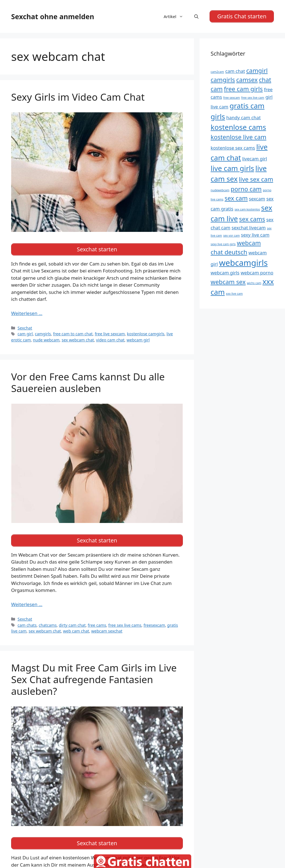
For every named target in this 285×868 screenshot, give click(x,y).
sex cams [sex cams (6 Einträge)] (252, 219)
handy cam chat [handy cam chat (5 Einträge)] (244, 117)
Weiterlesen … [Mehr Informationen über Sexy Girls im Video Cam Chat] (27, 313)
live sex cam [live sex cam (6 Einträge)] (256, 179)
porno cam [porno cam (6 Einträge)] (246, 189)
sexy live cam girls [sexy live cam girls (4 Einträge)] (223, 244)
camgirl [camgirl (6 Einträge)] (257, 70)
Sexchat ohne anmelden (53, 16)
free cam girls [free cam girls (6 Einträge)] (243, 89)
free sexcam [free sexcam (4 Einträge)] (232, 98)
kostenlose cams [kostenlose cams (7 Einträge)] (238, 127)
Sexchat (25, 328)
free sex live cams (125, 625)
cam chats (27, 625)
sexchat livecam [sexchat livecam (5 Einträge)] (249, 228)
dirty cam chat (72, 625)
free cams (97, 625)
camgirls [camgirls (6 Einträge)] (223, 80)
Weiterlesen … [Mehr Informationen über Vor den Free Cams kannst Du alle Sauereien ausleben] (27, 604)
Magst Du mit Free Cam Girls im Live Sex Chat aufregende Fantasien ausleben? (94, 679)
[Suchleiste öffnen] (196, 16)
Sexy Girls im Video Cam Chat (78, 97)
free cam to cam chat (73, 334)
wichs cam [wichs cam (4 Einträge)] (254, 283)
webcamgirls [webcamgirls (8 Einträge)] (243, 263)
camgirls (43, 334)
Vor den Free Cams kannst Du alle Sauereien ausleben (88, 382)
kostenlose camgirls (146, 334)
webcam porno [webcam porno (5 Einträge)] (257, 273)
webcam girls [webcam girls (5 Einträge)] (225, 273)
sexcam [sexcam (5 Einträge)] (257, 199)
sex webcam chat (78, 340)
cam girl (25, 334)
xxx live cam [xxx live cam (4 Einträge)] (234, 294)
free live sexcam (110, 334)
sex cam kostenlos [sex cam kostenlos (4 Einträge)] (247, 209)
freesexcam (154, 625)
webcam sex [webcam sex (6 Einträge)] (228, 282)
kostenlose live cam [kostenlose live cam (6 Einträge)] (239, 137)
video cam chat (110, 340)
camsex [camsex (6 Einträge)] (247, 80)
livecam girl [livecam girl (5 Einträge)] (255, 159)
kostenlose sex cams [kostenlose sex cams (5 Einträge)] (233, 148)
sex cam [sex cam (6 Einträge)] (236, 198)
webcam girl (138, 340)
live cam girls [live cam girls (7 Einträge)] (232, 168)
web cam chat (76, 631)
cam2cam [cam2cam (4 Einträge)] (217, 72)
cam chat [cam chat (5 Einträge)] (235, 71)
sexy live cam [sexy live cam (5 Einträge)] (255, 235)
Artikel (176, 16)
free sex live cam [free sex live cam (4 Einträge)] (253, 98)
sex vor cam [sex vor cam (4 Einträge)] (231, 235)
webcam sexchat (107, 631)
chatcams (48, 625)
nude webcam (46, 340)
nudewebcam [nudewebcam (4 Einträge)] (220, 190)
